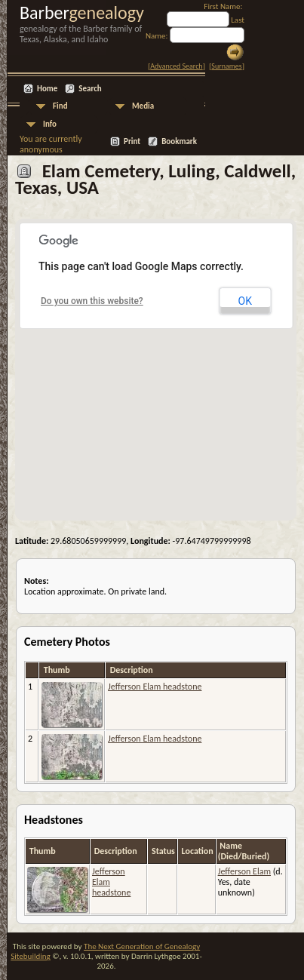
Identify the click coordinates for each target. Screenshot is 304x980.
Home (47, 89)
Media (143, 106)
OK (245, 301)
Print (132, 141)
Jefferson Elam (244, 871)
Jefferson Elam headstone (155, 687)
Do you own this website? (92, 301)
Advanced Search (176, 66)
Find (60, 106)
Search (90, 89)
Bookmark (179, 141)
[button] (156, 361)
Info (50, 124)
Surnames (226, 66)
